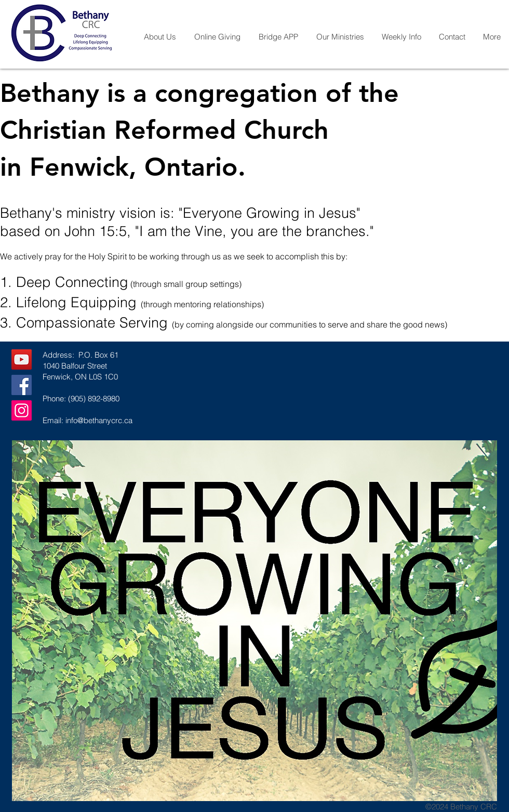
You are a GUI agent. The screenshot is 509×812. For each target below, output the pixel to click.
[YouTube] (22, 359)
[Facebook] (22, 385)
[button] (160, 37)
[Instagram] (22, 410)
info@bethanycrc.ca (99, 420)
